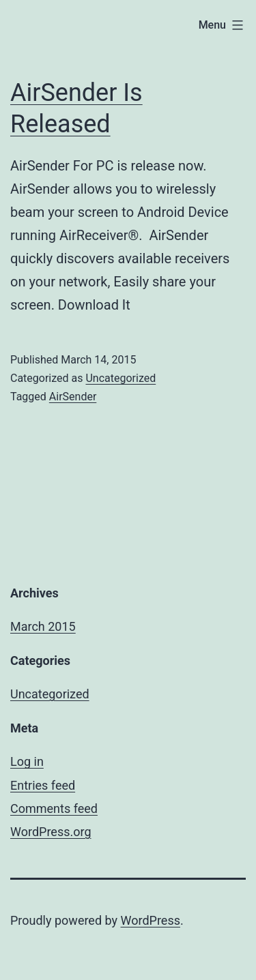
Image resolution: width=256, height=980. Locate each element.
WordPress (151, 920)
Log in (27, 761)
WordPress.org (51, 832)
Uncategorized (120, 378)
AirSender (73, 397)
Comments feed (54, 808)
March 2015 (43, 626)
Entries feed (43, 785)
